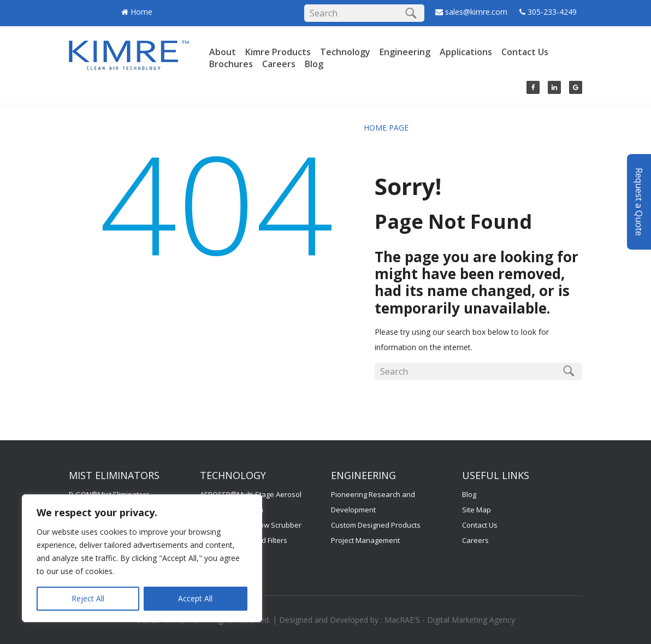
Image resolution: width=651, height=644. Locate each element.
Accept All (195, 598)
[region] (142, 558)
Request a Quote (639, 184)
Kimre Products (278, 52)
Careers (279, 64)
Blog (314, 64)
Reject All (88, 598)
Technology (345, 52)
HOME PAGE (386, 128)
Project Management (365, 540)
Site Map (477, 510)
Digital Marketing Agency (471, 620)
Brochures (231, 64)
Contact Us (525, 52)
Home (141, 12)
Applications (466, 52)
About (223, 52)
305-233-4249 (552, 12)
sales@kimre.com (477, 12)
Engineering (405, 52)
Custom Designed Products (376, 525)
